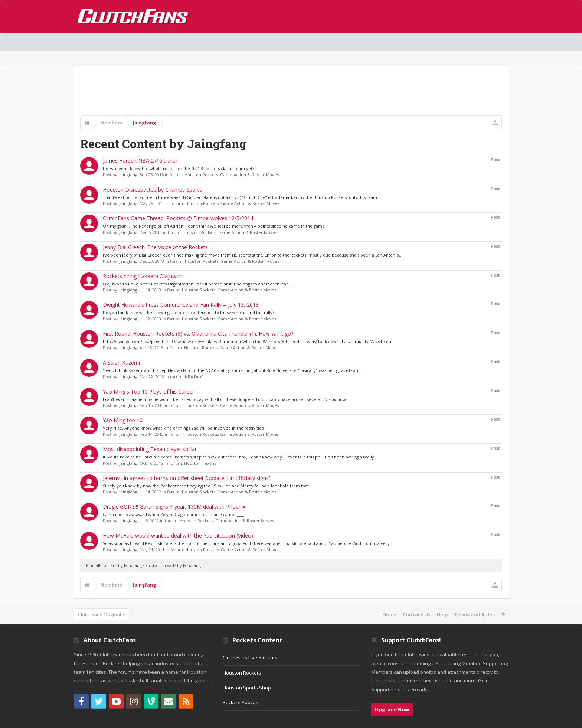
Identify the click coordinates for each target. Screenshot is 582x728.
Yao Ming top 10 (123, 420)
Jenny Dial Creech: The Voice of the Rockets (155, 247)
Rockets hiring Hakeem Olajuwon (143, 276)
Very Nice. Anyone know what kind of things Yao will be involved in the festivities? (184, 428)
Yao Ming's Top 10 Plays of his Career (148, 391)
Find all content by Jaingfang (114, 565)
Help (442, 614)
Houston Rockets (242, 673)
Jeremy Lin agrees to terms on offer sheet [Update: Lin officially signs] (187, 478)
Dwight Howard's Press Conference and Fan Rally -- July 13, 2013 (181, 305)
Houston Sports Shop (247, 688)
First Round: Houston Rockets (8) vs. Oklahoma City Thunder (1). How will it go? (198, 334)
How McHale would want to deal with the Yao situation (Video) (178, 536)
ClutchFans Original (99, 614)
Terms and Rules (474, 614)
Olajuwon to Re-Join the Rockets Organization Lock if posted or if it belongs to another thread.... (198, 284)
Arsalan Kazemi (121, 363)
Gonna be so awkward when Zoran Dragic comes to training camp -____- (174, 514)
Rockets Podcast (241, 702)
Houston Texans (200, 463)
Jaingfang (128, 175)
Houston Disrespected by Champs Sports (152, 190)
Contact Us (417, 614)
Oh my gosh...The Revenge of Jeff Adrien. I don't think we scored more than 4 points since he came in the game (214, 226)
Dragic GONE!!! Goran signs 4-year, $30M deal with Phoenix (174, 507)
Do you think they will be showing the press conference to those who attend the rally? (188, 312)
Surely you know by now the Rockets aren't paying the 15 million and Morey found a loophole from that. (206, 486)
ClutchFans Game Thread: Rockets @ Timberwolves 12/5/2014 (178, 218)
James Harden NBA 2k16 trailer (140, 161)
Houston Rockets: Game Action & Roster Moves (232, 175)
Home (390, 614)
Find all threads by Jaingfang (173, 565)
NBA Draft (194, 377)
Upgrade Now (392, 709)
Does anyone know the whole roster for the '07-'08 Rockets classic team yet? (178, 168)
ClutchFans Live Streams (250, 657)
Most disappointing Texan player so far (150, 449)
